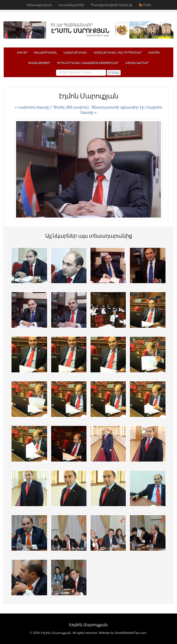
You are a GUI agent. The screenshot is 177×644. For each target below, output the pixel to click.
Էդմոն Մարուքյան (88, 625)
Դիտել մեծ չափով (70, 107)
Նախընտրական (75, 53)
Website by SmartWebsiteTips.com (123, 633)
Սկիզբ (22, 53)
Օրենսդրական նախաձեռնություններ (88, 63)
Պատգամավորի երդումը (112, 5)
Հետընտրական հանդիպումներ (118, 53)
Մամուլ (154, 53)
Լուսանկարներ (71, 5)
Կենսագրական (39, 5)
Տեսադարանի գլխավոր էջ (117, 107)
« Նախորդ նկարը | (34, 107)
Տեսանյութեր (39, 63)
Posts (147, 5)
